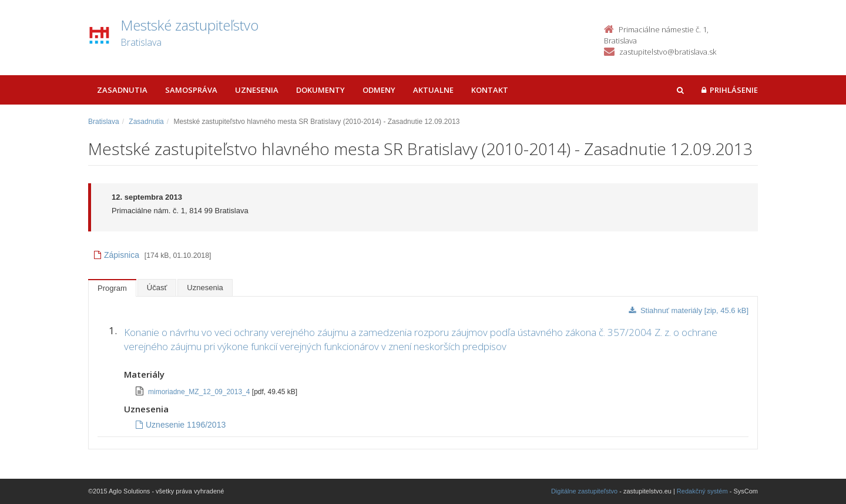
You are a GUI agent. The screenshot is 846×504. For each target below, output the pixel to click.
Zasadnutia (122, 90)
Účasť (157, 288)
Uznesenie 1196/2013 (181, 425)
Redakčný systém (702, 491)
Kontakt (490, 90)
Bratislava (104, 122)
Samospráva (191, 90)
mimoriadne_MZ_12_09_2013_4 (200, 392)
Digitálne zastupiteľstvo (584, 491)
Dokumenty (320, 90)
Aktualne (433, 90)
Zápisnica (117, 255)
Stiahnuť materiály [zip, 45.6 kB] (689, 310)
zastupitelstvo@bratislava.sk (668, 52)
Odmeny (379, 90)
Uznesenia (257, 90)
